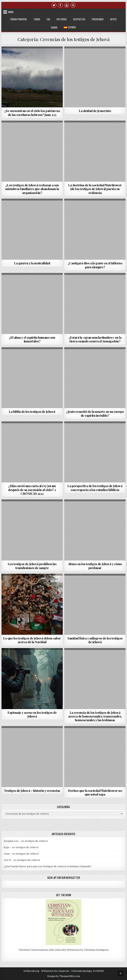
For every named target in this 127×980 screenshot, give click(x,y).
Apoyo (113, 19)
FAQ (48, 19)
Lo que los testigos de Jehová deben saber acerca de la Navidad (32, 640)
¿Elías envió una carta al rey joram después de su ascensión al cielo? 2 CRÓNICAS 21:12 (32, 490)
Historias (62, 19)
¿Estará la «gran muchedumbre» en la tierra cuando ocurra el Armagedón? (95, 339)
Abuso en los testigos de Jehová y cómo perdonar (95, 566)
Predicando (98, 19)
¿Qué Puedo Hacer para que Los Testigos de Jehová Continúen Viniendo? (48, 866)
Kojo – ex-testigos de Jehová (21, 847)
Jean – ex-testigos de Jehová (21, 854)
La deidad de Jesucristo (95, 111)
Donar (54, 27)
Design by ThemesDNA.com (64, 976)
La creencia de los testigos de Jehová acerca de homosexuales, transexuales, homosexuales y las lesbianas (95, 716)
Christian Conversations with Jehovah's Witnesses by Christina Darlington (64, 950)
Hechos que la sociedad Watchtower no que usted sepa (95, 792)
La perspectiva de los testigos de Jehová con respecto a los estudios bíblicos (95, 488)
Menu (11, 12)
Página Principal (19, 19)
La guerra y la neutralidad (32, 263)
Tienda (37, 19)
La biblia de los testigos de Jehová (32, 411)
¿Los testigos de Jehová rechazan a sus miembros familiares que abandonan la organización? (32, 189)
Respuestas (79, 19)
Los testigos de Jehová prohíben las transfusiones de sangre (32, 566)
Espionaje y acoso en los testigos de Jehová (32, 714)
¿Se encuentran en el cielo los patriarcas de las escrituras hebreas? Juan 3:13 (32, 113)
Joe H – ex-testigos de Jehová (22, 860)
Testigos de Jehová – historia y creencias (32, 790)
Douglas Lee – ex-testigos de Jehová (26, 841)
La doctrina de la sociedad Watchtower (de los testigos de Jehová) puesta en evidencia (95, 189)
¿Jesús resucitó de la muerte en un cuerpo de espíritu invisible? (95, 413)
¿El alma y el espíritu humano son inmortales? (32, 339)
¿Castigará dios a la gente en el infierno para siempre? (95, 265)
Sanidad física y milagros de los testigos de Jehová (95, 640)
